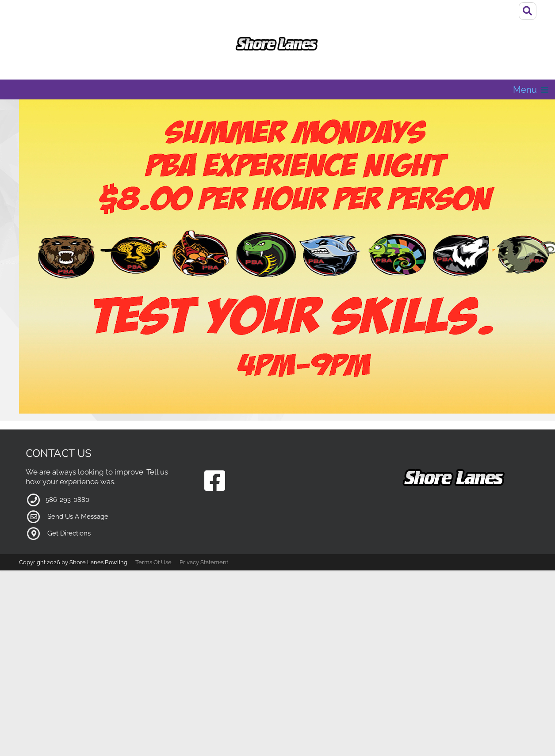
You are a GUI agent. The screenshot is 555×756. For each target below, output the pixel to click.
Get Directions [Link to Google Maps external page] (69, 505)
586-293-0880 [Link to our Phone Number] (67, 471)
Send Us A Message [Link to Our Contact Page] (78, 488)
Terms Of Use (153, 534)
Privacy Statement (204, 534)
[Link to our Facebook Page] (215, 453)
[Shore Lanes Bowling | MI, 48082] (277, 44)
